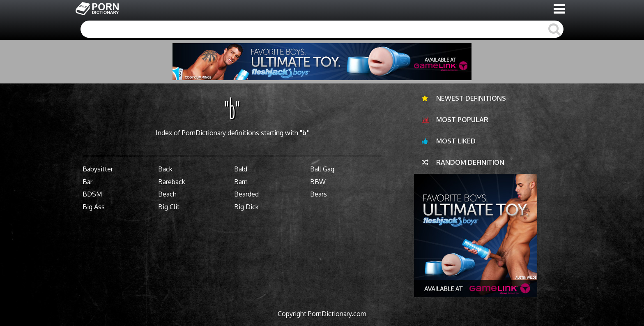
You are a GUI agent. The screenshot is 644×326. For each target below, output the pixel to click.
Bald (241, 169)
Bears (319, 194)
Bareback (172, 182)
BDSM (92, 194)
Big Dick (246, 207)
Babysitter (98, 169)
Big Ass (94, 207)
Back (165, 169)
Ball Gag (322, 169)
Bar (87, 182)
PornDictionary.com (337, 314)
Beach (167, 194)
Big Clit (169, 207)
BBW (318, 182)
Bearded (246, 194)
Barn (241, 182)
